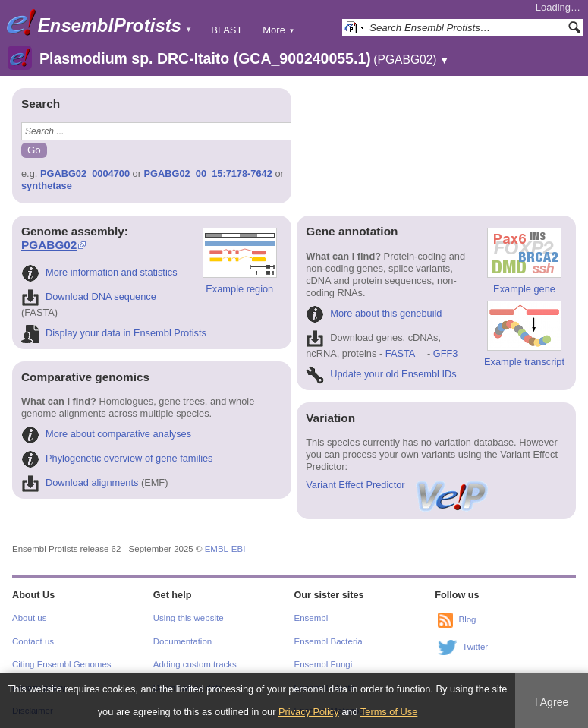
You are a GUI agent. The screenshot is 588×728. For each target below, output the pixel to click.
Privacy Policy (309, 712)
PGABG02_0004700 (85, 173)
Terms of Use (389, 712)
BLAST (226, 30)
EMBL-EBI (225, 549)
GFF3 (445, 353)
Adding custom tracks (195, 664)
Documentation (182, 641)
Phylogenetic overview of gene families (117, 458)
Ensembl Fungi (324, 664)
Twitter (475, 648)
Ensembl (311, 618)
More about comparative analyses (106, 434)
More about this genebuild (374, 313)
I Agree (552, 702)
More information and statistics (99, 272)
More (278, 30)
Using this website (189, 618)
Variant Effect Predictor (398, 485)
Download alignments (80, 482)
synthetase (47, 186)
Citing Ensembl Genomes (62, 664)
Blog (467, 620)
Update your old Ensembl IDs (381, 374)
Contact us (33, 641)
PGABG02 (49, 245)
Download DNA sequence (89, 296)
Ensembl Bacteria (329, 641)
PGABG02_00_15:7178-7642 (208, 173)
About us (29, 618)
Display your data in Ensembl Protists (114, 333)
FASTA (400, 353)
